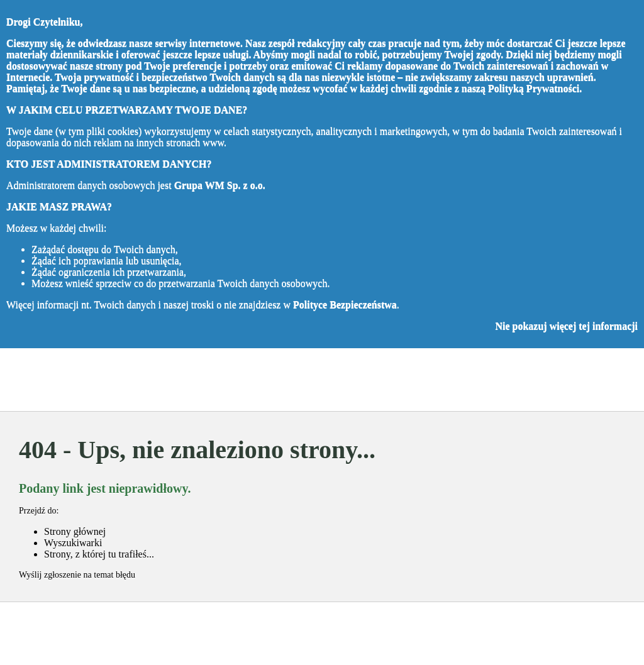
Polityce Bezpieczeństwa (345, 305)
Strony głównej (75, 531)
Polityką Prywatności (534, 88)
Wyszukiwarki (73, 543)
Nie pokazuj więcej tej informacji (566, 326)
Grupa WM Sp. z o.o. (220, 185)
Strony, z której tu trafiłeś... (99, 554)
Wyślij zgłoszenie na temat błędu (77, 575)
